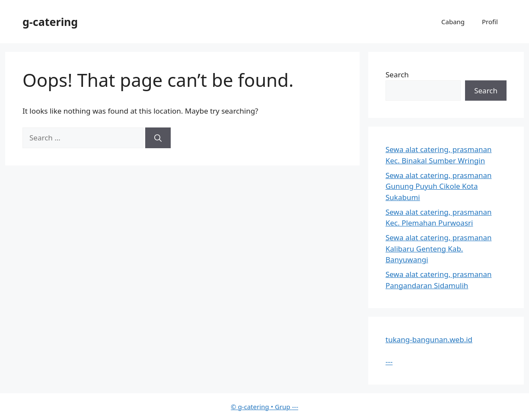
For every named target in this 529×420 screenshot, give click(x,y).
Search (397, 75)
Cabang (453, 22)
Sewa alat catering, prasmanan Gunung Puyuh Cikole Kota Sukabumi (438, 186)
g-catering (50, 22)
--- (389, 361)
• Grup (261, 407)
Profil (490, 22)
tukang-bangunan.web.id (429, 339)
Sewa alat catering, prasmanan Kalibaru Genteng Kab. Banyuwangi (438, 248)
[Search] (158, 138)
